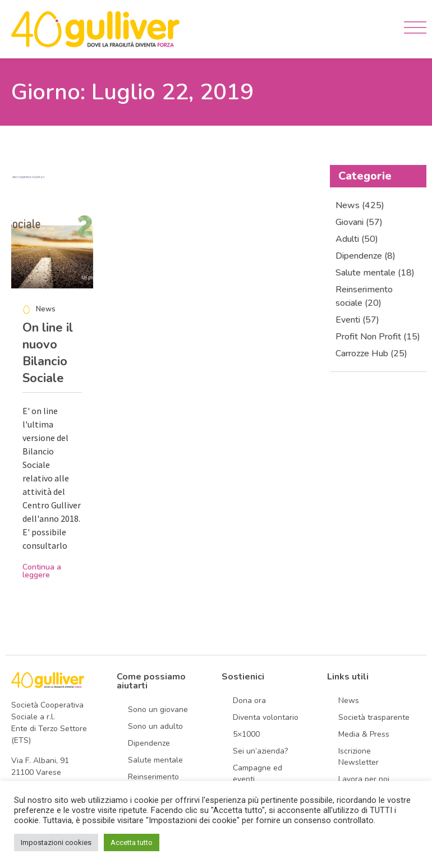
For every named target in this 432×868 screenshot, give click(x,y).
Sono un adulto (155, 726)
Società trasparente (374, 717)
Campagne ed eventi (258, 773)
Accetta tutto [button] (132, 842)
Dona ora (249, 701)
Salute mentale (155, 760)
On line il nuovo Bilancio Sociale (48, 353)
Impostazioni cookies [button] (56, 842)
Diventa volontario (266, 717)
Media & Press (364, 734)
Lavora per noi (364, 779)
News (349, 701)
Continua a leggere (42, 571)
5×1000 (246, 734)
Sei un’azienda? (260, 751)
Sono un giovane (158, 709)
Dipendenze (149, 743)
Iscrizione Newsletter (359, 757)
